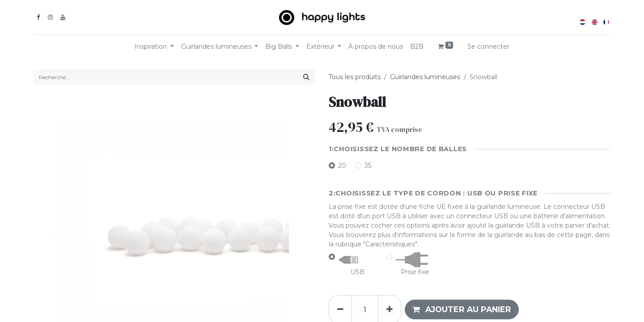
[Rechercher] (306, 77)
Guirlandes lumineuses (425, 77)
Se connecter (488, 47)
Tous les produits (355, 77)
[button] (462, 309)
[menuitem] (376, 47)
